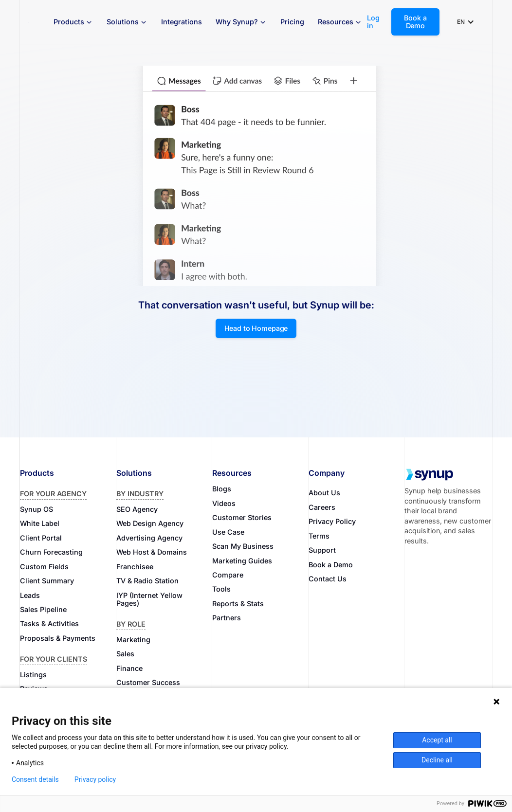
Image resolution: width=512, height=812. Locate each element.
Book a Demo (415, 22)
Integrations (182, 22)
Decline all (437, 760)
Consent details (35, 779)
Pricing (292, 22)
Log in (373, 22)
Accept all (437, 740)
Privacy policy (95, 779)
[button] (73, 22)
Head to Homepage (256, 328)
